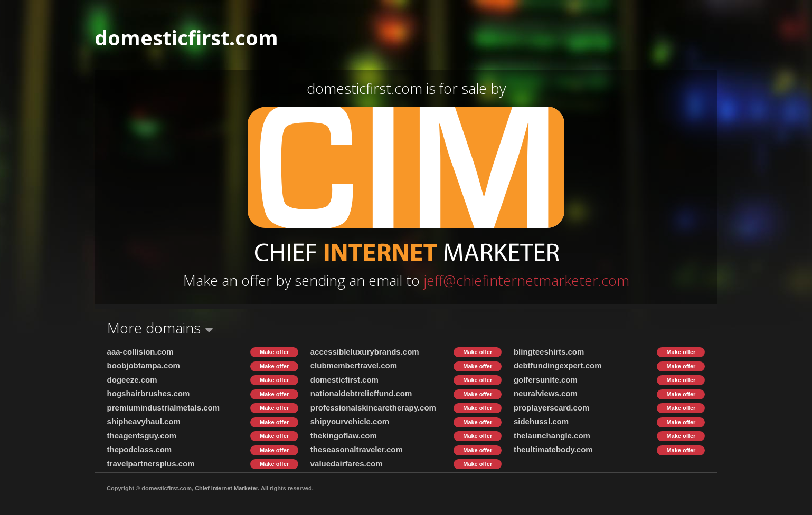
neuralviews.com (546, 393)
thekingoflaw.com (344, 436)
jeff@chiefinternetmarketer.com (526, 280)
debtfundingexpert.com (558, 365)
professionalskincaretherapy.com (373, 408)
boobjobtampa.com (144, 365)
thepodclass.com (140, 449)
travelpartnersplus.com (151, 464)
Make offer (274, 352)
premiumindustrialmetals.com (163, 408)
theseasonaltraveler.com (357, 449)
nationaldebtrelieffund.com (361, 393)
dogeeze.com (132, 380)
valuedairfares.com (347, 464)
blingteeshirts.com (549, 352)
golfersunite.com (546, 380)
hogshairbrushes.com (149, 393)
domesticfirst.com (344, 380)
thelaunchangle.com (552, 436)
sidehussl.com (541, 421)
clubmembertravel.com (354, 365)
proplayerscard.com (551, 408)
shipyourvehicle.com (350, 421)
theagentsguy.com (142, 436)
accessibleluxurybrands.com (365, 352)
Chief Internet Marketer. (227, 488)
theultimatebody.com (553, 449)
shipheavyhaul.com (144, 421)
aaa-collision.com (140, 352)
